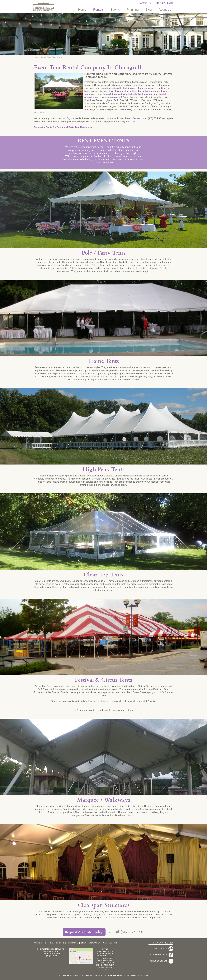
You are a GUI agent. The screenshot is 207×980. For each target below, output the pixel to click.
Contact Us (145, 3)
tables (132, 91)
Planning (133, 10)
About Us (165, 10)
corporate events (110, 97)
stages (88, 94)
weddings (112, 94)
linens (148, 91)
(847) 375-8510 (164, 3)
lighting (127, 88)
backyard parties (147, 94)
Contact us (139, 118)
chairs (140, 91)
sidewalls (117, 88)
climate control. (145, 88)
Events (115, 10)
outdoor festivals (128, 94)
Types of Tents (57, 57)
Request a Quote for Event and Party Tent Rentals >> (63, 127)
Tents (49, 57)
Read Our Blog (161, 948)
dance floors (160, 91)
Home (82, 10)
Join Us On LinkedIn (159, 956)
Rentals (98, 10)
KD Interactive (134, 975)
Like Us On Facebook (158, 952)
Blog (149, 10)
